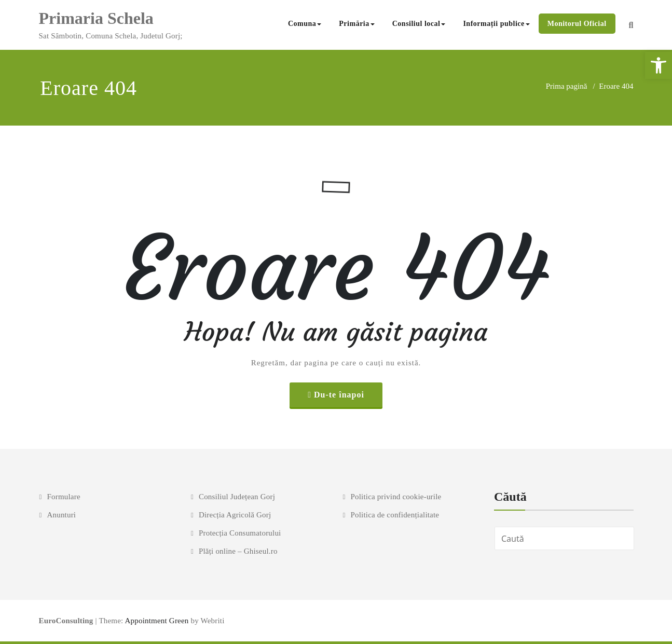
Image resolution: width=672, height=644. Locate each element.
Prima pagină (567, 86)
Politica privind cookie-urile (396, 497)
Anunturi (61, 515)
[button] (659, 65)
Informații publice (496, 24)
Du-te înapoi (339, 395)
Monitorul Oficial (577, 24)
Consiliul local (419, 24)
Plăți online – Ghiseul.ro (238, 551)
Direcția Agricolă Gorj (235, 515)
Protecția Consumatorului (240, 533)
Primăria (356, 24)
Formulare (63, 497)
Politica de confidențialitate (395, 515)
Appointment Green (156, 621)
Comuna (305, 24)
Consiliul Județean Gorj (237, 497)
